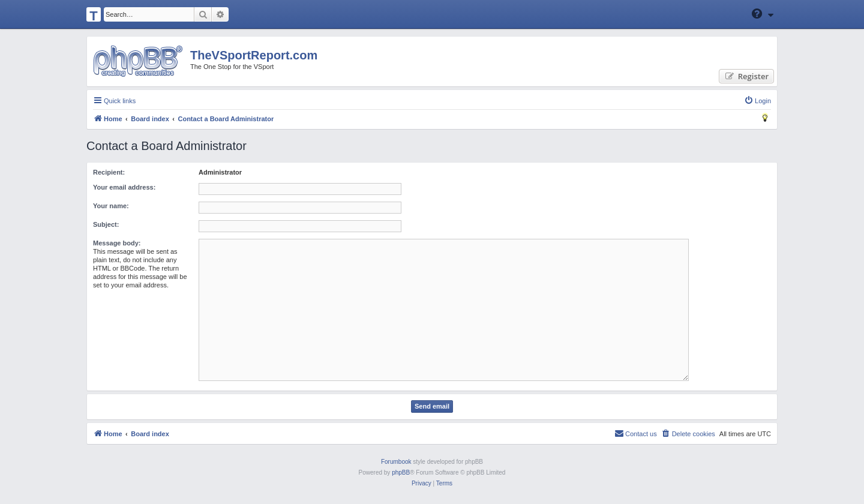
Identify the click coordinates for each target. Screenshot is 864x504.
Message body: (117, 243)
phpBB (401, 472)
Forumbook (396, 462)
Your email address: (124, 187)
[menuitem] (757, 101)
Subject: (106, 224)
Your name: (111, 206)
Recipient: (109, 172)
